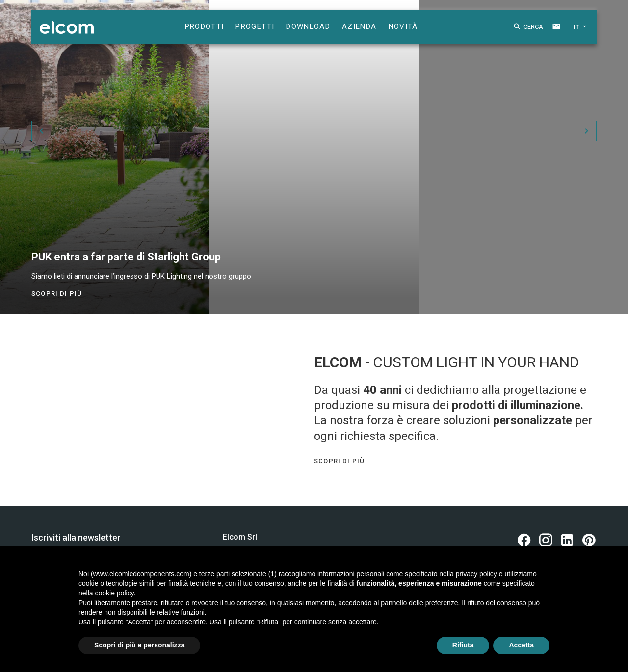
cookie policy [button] (114, 593)
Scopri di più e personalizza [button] (139, 645)
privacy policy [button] (476, 574)
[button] (521, 28)
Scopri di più (57, 294)
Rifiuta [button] (463, 645)
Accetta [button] (521, 645)
